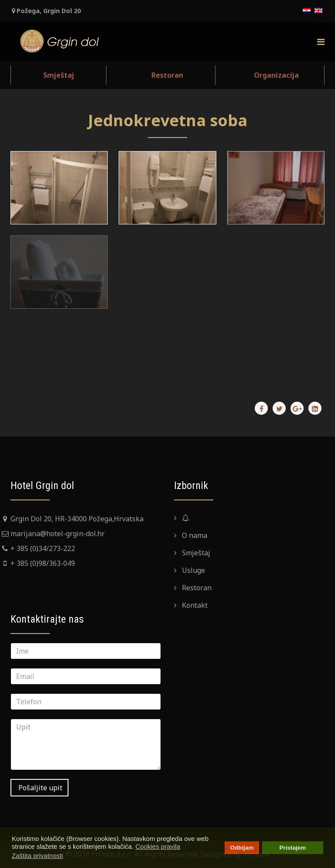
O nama (194, 535)
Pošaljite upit (39, 788)
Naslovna (201, 518)
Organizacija (276, 75)
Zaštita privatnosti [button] (38, 856)
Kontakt (194, 605)
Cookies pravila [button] (158, 846)
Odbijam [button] (242, 848)
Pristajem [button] (293, 848)
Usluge (193, 570)
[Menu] (321, 41)
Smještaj (59, 75)
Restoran (167, 75)
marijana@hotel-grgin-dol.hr (58, 534)
